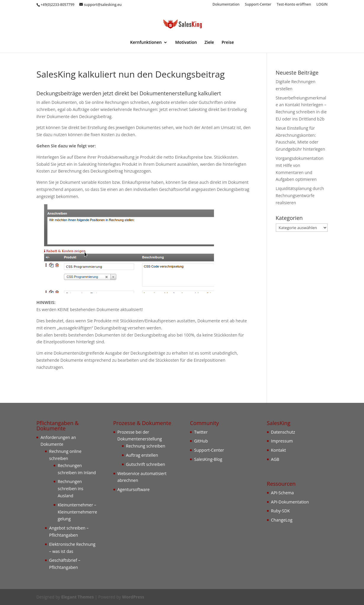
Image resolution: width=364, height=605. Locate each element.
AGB (275, 459)
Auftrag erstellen (142, 455)
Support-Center (258, 5)
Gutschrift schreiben (146, 464)
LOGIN (322, 5)
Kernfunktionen (146, 43)
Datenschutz (283, 432)
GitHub (201, 441)
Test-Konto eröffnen (294, 5)
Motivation (186, 43)
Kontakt (279, 450)
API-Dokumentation (290, 502)
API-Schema (282, 493)
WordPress (133, 597)
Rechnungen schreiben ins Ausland (71, 489)
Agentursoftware (134, 489)
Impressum (282, 441)
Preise (228, 43)
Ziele (209, 43)
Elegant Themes (78, 597)
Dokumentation (226, 5)
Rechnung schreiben (146, 446)
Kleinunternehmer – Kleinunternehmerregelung (77, 512)
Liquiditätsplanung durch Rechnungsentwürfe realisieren (300, 196)
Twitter (201, 432)
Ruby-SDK (281, 511)
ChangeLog (282, 520)
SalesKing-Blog (208, 459)
